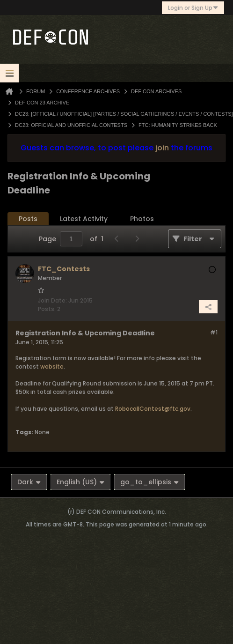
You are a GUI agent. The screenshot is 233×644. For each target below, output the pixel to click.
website (52, 366)
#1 (214, 332)
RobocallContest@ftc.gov (153, 409)
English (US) (80, 482)
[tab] (28, 219)
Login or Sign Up (193, 8)
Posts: (47, 309)
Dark (29, 482)
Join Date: (52, 300)
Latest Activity (84, 219)
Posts (28, 219)
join (162, 148)
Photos (142, 219)
